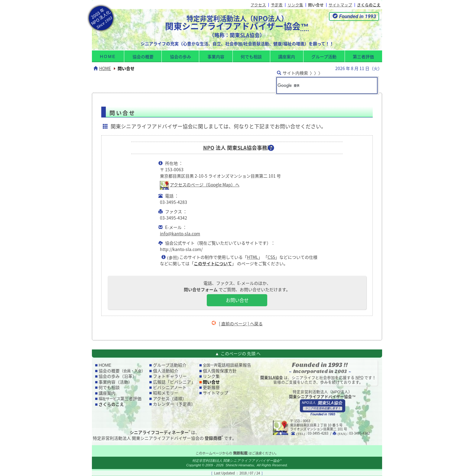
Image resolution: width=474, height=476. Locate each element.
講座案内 (287, 56)
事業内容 (216, 56)
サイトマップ (340, 5)
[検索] (318, 85)
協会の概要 (143, 56)
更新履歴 (211, 387)
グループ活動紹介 (170, 365)
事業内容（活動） (115, 382)
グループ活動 (324, 56)
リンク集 (295, 5)
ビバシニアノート (170, 387)
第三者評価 (363, 56)
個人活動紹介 (166, 371)
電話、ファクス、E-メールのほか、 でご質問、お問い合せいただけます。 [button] (237, 293)
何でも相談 (251, 56)
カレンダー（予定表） (174, 404)
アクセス (258, 5)
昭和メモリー (166, 393)
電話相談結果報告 (227, 365)
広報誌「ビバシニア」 (174, 382)
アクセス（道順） (170, 398)
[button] (354, 16)
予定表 (277, 5)
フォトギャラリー (170, 376)
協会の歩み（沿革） (118, 376)
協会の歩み (180, 56)
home (108, 56)
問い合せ (316, 5)
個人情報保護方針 (220, 371)
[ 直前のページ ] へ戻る (241, 323)
